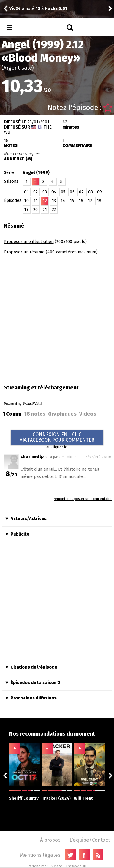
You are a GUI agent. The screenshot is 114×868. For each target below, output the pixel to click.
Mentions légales (40, 855)
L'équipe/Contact (90, 840)
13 (54, 201)
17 (90, 201)
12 (45, 201)
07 (81, 192)
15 (72, 201)
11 (36, 201)
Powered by (24, 404)
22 (54, 210)
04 (54, 192)
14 (63, 201)
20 (36, 210)
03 (45, 192)
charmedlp (32, 457)
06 (72, 192)
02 (36, 192)
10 (26, 201)
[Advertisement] (57, 317)
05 (63, 192)
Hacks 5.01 (56, 9)
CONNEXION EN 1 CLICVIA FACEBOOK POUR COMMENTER (57, 437)
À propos (50, 840)
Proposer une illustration (29, 242)
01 (26, 192)
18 (99, 201)
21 (45, 210)
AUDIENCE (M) (18, 159)
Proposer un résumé (24, 252)
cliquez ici (60, 447)
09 (99, 192)
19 (26, 210)
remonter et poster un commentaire (83, 499)
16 (81, 201)
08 (90, 192)
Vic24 (15, 9)
